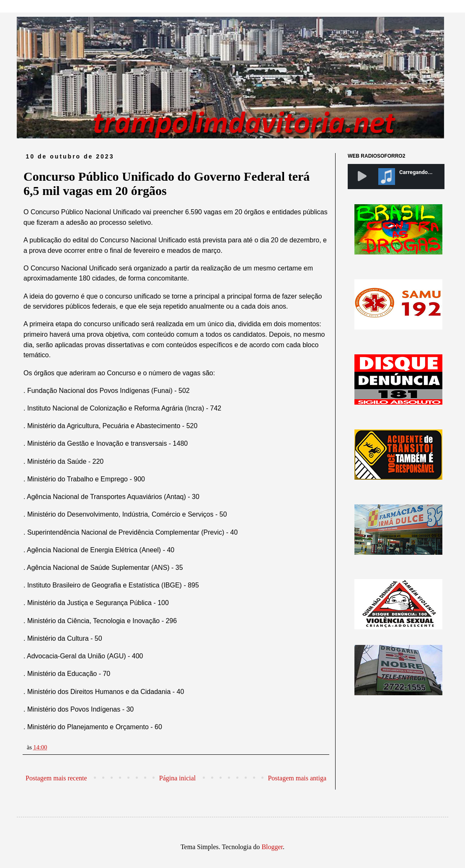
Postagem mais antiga (297, 778)
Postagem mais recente (56, 778)
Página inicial (178, 778)
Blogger (272, 847)
